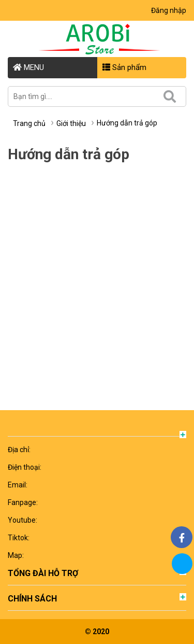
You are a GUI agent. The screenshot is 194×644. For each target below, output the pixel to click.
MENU (28, 67)
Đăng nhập (169, 10)
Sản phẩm (124, 67)
